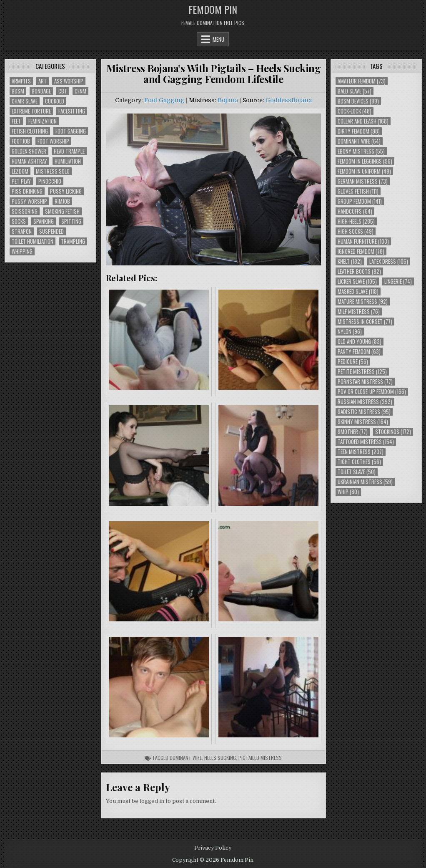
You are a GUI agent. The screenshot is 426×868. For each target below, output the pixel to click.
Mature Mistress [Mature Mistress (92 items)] (363, 302)
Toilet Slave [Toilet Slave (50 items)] (357, 472)
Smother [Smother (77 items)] (353, 432)
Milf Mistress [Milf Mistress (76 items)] (359, 312)
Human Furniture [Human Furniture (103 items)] (363, 241)
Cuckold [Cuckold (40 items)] (55, 101)
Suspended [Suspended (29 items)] (51, 231)
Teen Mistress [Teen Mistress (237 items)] (361, 452)
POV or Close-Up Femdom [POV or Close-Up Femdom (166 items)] (372, 392)
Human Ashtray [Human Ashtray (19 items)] (29, 161)
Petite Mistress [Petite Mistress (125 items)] (362, 372)
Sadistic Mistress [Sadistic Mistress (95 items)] (364, 412)
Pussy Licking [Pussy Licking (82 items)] (66, 191)
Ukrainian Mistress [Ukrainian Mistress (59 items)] (365, 482)
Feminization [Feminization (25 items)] (43, 121)
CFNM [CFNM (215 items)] (80, 91)
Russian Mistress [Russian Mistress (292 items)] (365, 402)
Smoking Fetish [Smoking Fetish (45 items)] (62, 211)
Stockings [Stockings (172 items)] (393, 432)
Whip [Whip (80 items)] (348, 492)
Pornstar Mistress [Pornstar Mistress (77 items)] (365, 382)
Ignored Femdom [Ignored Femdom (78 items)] (361, 251)
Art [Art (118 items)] (43, 81)
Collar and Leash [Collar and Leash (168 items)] (363, 121)
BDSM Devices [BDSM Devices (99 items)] (358, 101)
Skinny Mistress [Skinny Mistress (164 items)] (363, 422)
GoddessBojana (289, 100)
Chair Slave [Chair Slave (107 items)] (25, 101)
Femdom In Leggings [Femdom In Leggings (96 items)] (365, 161)
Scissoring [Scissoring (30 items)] (25, 211)
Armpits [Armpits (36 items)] (21, 81)
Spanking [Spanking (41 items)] (44, 221)
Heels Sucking (220, 758)
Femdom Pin (213, 9)
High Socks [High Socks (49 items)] (356, 231)
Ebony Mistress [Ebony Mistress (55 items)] (361, 151)
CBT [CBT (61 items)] (63, 91)
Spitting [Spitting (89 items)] (71, 221)
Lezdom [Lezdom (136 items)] (20, 171)
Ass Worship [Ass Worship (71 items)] (69, 81)
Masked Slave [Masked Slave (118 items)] (358, 291)
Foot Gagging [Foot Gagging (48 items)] (71, 131)
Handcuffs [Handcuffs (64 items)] (355, 211)
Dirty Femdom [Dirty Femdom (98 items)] (359, 131)
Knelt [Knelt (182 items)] (350, 261)
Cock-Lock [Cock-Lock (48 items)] (355, 111)
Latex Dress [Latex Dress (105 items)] (389, 261)
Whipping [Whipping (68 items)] (22, 251)
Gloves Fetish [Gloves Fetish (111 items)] (358, 191)
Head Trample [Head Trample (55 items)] (69, 151)
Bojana (228, 100)
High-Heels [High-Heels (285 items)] (356, 221)
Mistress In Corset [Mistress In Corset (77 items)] (365, 322)
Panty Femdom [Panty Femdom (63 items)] (359, 352)
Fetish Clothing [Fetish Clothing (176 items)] (30, 131)
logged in (152, 801)
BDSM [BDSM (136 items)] (18, 91)
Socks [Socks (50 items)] (19, 221)
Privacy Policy (213, 848)
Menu (218, 39)
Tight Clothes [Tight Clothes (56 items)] (359, 462)
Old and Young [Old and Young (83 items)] (360, 342)
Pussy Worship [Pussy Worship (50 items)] (29, 201)
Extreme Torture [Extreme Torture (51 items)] (31, 111)
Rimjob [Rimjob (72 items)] (62, 201)
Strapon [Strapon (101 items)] (22, 231)
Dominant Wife (186, 758)
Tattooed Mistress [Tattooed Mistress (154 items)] (366, 442)
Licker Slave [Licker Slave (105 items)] (357, 281)
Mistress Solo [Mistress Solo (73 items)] (53, 171)
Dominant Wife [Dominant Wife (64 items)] (359, 141)
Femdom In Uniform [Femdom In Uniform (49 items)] (364, 171)
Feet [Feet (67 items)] (16, 121)
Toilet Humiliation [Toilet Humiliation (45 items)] (33, 241)
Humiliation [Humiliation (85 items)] (68, 161)
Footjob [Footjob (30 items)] (21, 141)
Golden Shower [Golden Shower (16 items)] (29, 151)
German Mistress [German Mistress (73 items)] (363, 181)
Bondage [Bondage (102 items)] (41, 91)
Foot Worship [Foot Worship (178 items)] (53, 141)
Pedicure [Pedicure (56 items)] (353, 362)
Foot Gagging (164, 100)
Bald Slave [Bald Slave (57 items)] (355, 91)
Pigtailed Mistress (260, 758)
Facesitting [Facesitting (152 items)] (72, 111)
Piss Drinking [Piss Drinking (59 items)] (27, 191)
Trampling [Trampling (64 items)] (73, 241)
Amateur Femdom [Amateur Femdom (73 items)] (362, 81)
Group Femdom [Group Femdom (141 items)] (360, 201)
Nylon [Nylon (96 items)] (350, 332)
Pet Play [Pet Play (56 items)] (21, 181)
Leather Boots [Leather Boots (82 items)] (359, 271)
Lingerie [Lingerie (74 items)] (398, 281)
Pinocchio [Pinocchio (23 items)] (50, 181)
